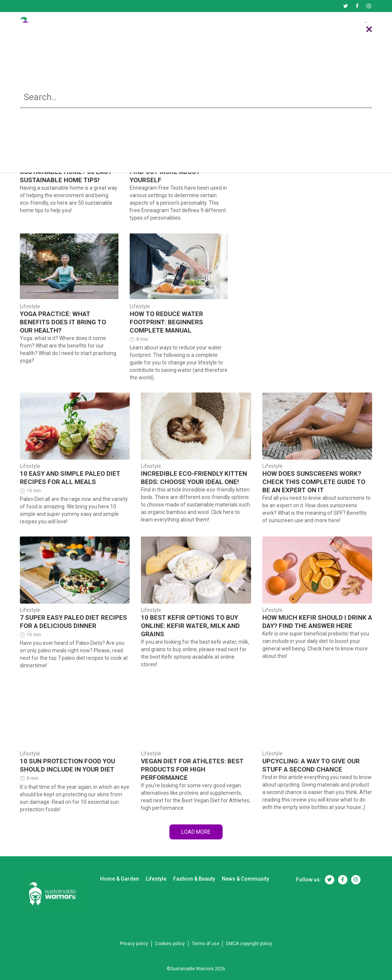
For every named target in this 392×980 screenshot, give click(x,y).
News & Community (320, 27)
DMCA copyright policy (256, 935)
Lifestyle (196, 27)
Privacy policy (127, 935)
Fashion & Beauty (251, 27)
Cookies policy (168, 935)
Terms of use (208, 935)
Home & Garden (144, 27)
